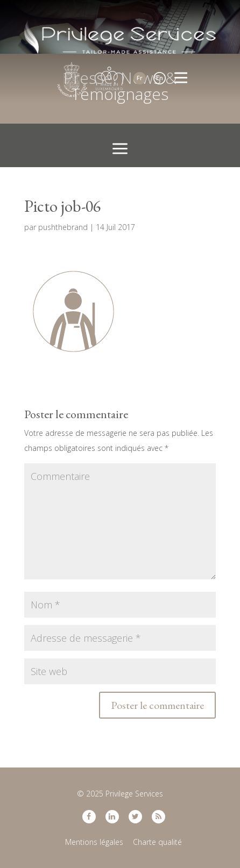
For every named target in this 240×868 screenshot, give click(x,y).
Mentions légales (94, 842)
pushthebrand (63, 227)
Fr (140, 78)
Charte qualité (157, 842)
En (160, 78)
